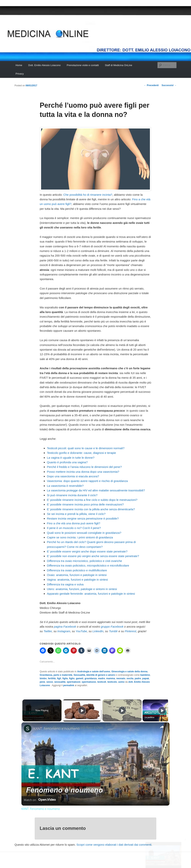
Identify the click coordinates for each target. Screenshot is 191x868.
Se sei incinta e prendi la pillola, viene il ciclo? (76, 514)
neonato (121, 678)
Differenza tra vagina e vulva (65, 584)
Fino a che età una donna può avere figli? (74, 523)
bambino (145, 675)
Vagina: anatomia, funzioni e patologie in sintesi (77, 580)
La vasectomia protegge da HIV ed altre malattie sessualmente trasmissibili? (96, 490)
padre (138, 678)
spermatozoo (89, 682)
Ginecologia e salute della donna (129, 672)
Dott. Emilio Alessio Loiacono (45, 65)
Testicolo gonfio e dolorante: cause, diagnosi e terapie (81, 453)
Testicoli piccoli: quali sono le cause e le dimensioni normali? (86, 448)
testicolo (112, 682)
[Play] (121, 710)
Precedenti (151, 85)
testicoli (102, 682)
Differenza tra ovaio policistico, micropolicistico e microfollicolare (88, 565)
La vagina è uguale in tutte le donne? (71, 458)
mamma (111, 678)
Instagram (64, 631)
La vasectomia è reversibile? (65, 486)
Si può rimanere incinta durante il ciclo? (72, 495)
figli (59, 678)
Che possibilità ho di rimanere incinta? (88, 195)
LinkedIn (98, 631)
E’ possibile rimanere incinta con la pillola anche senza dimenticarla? (91, 509)
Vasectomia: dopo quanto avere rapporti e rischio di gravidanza (87, 481)
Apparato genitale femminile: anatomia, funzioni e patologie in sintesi (91, 594)
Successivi (169, 85)
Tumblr (113, 631)
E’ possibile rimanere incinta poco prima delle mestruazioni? (85, 504)
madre (101, 678)
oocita (130, 678)
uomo (121, 682)
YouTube (81, 631)
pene (42, 682)
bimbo (43, 678)
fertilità (52, 678)
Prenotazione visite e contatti (83, 65)
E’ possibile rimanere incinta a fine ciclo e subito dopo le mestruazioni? (92, 500)
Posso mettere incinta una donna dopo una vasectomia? (83, 472)
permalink (69, 685)
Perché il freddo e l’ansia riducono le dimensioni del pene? (84, 467)
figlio (72, 678)
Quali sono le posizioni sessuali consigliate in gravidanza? (84, 533)
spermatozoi (74, 682)
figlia (65, 678)
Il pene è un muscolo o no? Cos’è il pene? (74, 528)
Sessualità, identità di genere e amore (94, 675)
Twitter (48, 631)
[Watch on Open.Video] (40, 800)
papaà (146, 678)
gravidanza (91, 678)
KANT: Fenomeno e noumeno (57, 729)
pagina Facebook (65, 627)
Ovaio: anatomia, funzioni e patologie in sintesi (77, 575)
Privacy (20, 74)
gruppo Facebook (112, 627)
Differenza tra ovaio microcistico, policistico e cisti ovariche (84, 561)
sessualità (60, 682)
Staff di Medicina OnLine (118, 65)
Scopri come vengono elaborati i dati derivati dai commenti (114, 845)
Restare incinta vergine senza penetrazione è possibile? (83, 518)
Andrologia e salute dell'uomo (94, 672)
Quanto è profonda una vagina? (67, 462)
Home (19, 65)
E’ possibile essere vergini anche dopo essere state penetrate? (87, 551)
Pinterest (131, 631)
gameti (80, 678)
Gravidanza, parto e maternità (56, 675)
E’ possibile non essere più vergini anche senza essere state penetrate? (93, 556)
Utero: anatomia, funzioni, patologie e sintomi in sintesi (82, 589)
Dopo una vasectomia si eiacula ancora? (73, 476)
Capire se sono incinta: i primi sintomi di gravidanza (80, 537)
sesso (50, 682)
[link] (28, 729)
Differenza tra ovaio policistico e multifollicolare (77, 570)
